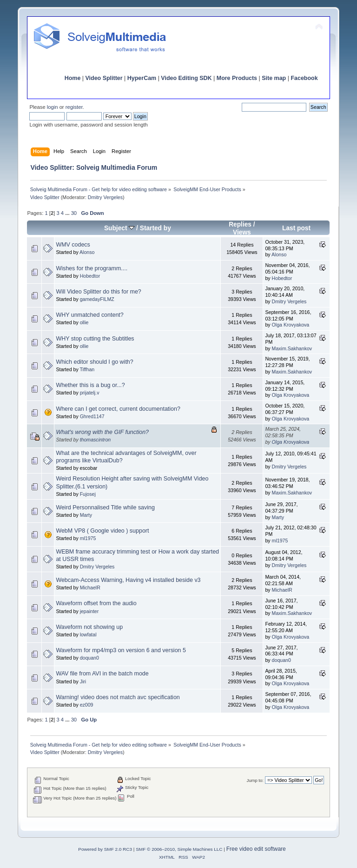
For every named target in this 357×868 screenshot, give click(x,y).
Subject (119, 228)
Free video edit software (256, 849)
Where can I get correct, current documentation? (118, 409)
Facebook (304, 78)
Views (242, 232)
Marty (86, 515)
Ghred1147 (92, 416)
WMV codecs (73, 245)
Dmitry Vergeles (105, 197)
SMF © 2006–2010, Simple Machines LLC (179, 849)
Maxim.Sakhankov (292, 348)
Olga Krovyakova (291, 325)
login (53, 107)
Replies (240, 224)
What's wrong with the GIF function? (102, 432)
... (68, 213)
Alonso (87, 252)
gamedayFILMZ (97, 299)
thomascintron (96, 440)
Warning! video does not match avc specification (118, 697)
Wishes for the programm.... (92, 268)
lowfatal (88, 634)
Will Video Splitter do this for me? (98, 292)
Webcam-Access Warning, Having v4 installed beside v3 (128, 580)
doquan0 (89, 658)
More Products (237, 78)
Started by (155, 228)
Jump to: (255, 780)
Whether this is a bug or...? (90, 385)
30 (74, 213)
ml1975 (88, 538)
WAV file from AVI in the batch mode (102, 674)
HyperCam (142, 78)
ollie (84, 322)
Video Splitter (104, 78)
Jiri (83, 681)
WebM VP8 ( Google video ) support (102, 531)
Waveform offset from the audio (96, 603)
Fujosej (88, 494)
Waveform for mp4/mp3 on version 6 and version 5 (121, 650)
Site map (274, 78)
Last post (296, 228)
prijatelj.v (90, 393)
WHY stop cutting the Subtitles (95, 339)
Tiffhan (87, 369)
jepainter (89, 611)
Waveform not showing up (89, 627)
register (74, 107)
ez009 (87, 705)
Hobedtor (90, 276)
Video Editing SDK (186, 78)
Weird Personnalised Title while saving (105, 507)
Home (73, 78)
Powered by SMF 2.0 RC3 (105, 849)
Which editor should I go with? (94, 362)
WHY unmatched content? (89, 315)
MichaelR (90, 588)
